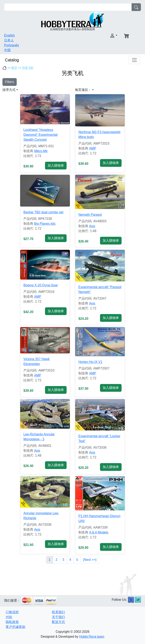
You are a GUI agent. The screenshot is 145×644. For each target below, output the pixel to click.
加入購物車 (56, 165)
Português (12, 45)
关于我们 (58, 617)
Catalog (12, 60)
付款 (9, 617)
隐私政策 (12, 622)
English (9, 35)
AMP (93, 148)
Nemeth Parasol (90, 215)
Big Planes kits (45, 224)
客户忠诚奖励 (15, 627)
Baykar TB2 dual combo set (43, 212)
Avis (92, 226)
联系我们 (58, 612)
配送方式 (58, 622)
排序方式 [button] (9, 90)
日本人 (9, 40)
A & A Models (99, 532)
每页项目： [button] (83, 90)
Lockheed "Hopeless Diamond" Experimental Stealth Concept (41, 135)
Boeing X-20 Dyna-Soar (41, 285)
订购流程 (12, 612)
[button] (96, 36)
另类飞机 (28, 68)
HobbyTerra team (92, 637)
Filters (10, 82)
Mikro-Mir (41, 151)
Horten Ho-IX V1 (90, 362)
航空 (14, 68)
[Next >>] (90, 560)
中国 (7, 50)
